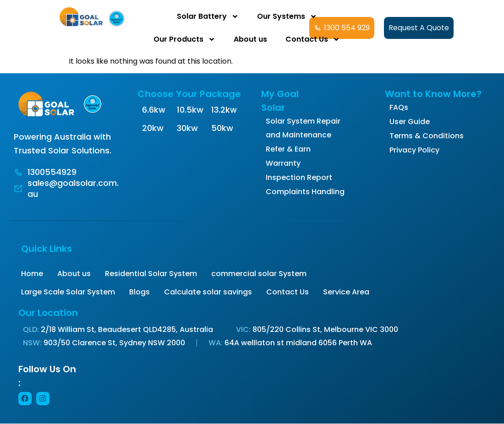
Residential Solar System (151, 274)
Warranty (283, 163)
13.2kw (224, 110)
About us (250, 39)
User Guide (410, 122)
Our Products (184, 39)
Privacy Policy (414, 150)
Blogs (140, 292)
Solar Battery (208, 16)
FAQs (399, 107)
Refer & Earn (288, 149)
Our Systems (287, 16)
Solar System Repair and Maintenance (303, 128)
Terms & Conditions (427, 136)
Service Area (346, 292)
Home (32, 274)
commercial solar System (259, 274)
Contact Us (313, 39)
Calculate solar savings (208, 292)
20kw (153, 128)
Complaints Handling (305, 192)
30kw (187, 128)
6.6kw (154, 110)
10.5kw (190, 110)
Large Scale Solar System (68, 292)
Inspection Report (299, 177)
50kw (222, 128)
